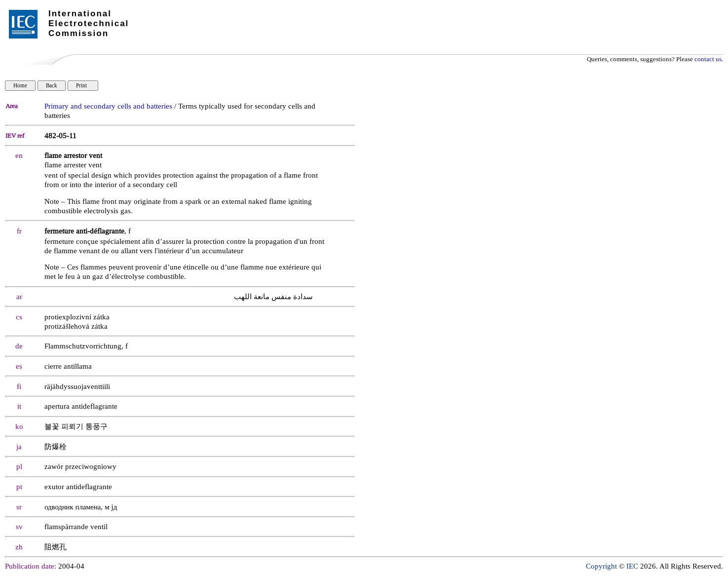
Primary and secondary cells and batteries (108, 106)
